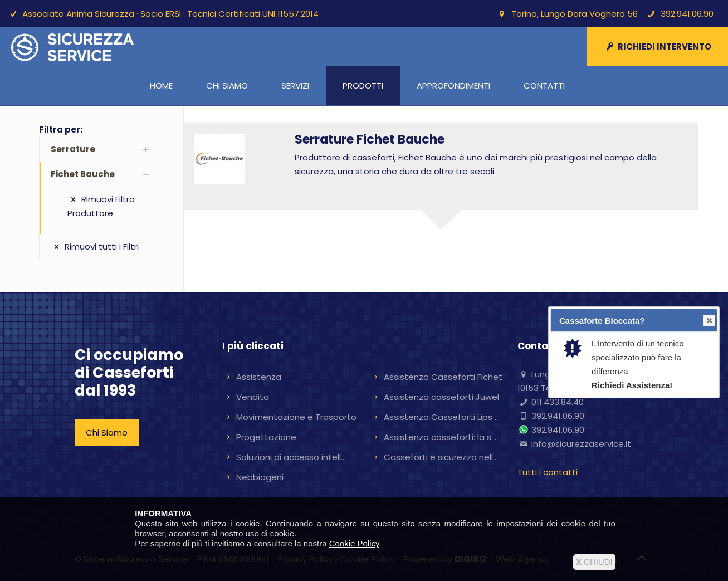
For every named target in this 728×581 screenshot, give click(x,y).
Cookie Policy (354, 543)
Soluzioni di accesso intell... (291, 457)
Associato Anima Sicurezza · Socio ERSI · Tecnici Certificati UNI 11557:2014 (170, 14)
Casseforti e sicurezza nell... (441, 457)
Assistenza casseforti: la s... (440, 437)
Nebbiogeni (260, 477)
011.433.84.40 (558, 402)
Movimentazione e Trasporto (296, 417)
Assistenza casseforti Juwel (441, 397)
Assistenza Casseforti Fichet (443, 377)
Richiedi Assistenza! (632, 385)
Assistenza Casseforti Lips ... (442, 417)
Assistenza (259, 377)
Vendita (253, 397)
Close (709, 321)
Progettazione (266, 437)
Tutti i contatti (548, 472)
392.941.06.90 (687, 14)
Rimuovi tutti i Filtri (95, 246)
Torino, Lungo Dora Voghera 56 (575, 14)
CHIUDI (594, 562)
